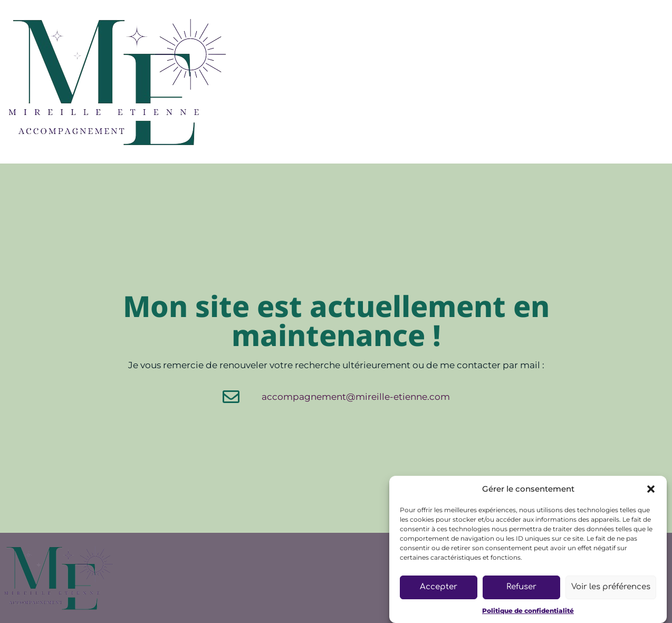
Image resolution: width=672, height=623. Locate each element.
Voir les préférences (611, 587)
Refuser (521, 587)
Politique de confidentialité (528, 611)
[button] (651, 489)
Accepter (439, 587)
